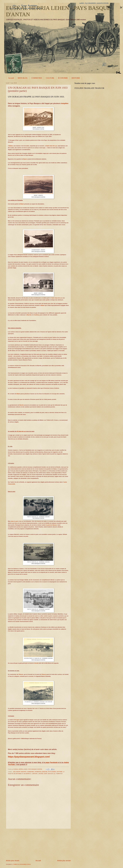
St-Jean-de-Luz (21, 431)
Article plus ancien (64, 861)
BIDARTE (24, 772)
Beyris (25, 159)
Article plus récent (13, 861)
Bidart (22, 204)
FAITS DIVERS (52, 772)
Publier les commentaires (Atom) (22, 864)
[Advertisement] (38, 844)
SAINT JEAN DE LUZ (50, 774)
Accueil (11, 78)
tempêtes (65, 103)
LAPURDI (41, 774)
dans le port (15, 521)
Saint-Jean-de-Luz (51, 146)
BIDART (18, 772)
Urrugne (17, 720)
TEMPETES (59, 774)
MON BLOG (23, 78)
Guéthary (37, 315)
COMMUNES (37, 78)
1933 (14, 772)
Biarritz (29, 315)
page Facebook (52, 762)
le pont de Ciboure (51, 525)
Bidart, (11, 146)
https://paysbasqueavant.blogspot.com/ (29, 757)
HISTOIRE (76, 78)
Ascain (37, 663)
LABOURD (35, 774)
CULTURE (50, 78)
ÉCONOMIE (63, 78)
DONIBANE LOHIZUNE (41, 772)
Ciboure (21, 674)
